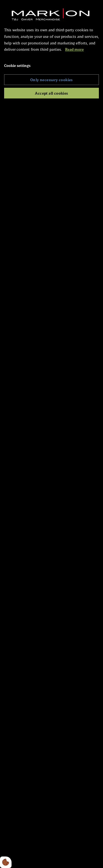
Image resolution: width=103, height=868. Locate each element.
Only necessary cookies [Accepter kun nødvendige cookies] (51, 80)
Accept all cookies (51, 93)
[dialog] (51, 434)
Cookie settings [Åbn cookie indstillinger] (17, 65)
